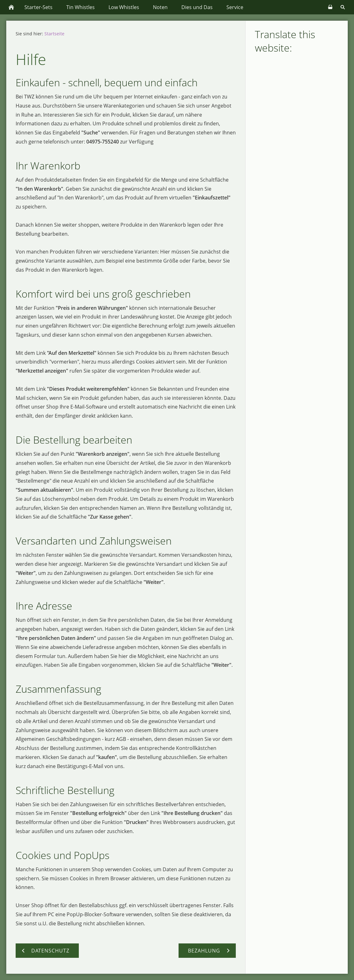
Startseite (54, 34)
